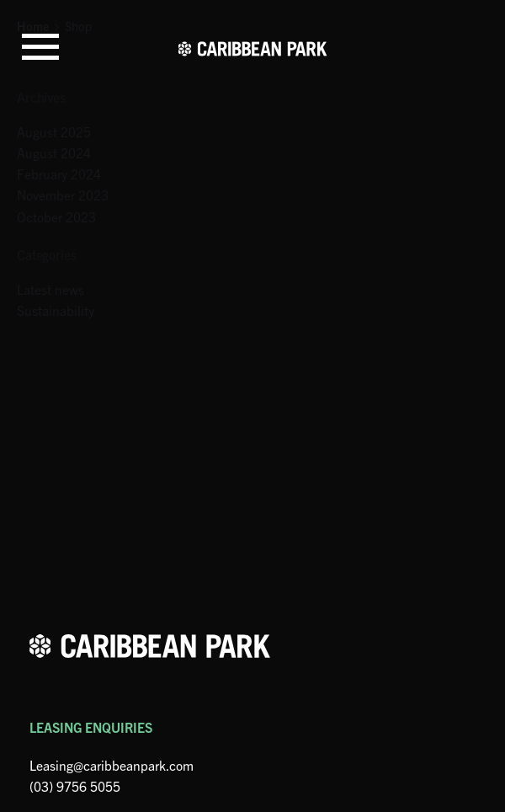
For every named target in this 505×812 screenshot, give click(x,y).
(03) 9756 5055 (75, 786)
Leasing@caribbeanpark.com (112, 765)
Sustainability (56, 310)
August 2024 (54, 152)
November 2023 (63, 195)
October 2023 (56, 216)
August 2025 (54, 131)
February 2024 (59, 174)
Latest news (50, 289)
